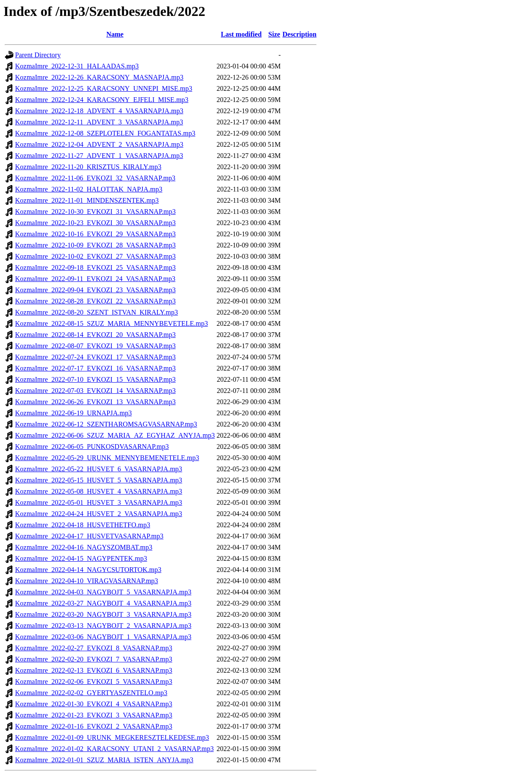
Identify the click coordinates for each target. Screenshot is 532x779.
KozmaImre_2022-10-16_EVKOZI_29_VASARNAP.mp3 (95, 234)
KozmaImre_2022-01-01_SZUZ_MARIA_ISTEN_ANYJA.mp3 (104, 760)
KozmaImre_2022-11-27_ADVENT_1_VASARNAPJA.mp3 (99, 156)
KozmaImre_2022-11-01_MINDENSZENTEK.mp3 (87, 200)
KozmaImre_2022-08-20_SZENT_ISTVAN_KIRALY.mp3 (97, 312)
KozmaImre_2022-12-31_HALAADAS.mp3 (77, 66)
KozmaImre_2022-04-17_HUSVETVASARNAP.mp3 (89, 536)
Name (115, 34)
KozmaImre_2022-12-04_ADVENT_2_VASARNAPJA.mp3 (99, 144)
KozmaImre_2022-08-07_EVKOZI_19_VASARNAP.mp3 (95, 346)
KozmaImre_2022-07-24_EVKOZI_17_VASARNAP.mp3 (95, 357)
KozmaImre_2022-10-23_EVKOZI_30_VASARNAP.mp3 (95, 223)
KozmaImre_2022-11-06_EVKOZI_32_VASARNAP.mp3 (95, 178)
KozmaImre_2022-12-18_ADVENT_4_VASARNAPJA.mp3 (99, 111)
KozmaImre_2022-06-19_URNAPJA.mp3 (74, 413)
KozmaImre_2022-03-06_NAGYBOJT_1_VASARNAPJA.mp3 (103, 637)
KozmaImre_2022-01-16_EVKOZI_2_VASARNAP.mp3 (94, 726)
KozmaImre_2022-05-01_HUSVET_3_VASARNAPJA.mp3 (99, 502)
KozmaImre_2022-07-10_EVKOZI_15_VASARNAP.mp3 (95, 379)
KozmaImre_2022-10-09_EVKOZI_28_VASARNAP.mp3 (95, 245)
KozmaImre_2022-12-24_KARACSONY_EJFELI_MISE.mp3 (102, 100)
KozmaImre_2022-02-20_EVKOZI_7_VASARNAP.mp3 (94, 659)
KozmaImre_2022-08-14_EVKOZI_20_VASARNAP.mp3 (95, 335)
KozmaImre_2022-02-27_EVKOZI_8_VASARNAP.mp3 (94, 648)
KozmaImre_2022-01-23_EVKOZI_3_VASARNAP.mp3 (94, 715)
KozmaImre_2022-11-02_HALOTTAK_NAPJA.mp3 (89, 189)
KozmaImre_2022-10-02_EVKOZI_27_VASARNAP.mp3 (95, 256)
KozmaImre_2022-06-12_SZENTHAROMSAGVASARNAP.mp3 (106, 424)
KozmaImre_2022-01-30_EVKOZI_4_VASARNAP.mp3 (94, 704)
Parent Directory (38, 55)
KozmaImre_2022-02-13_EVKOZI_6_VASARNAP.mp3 (94, 670)
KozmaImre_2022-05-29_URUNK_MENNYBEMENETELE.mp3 (107, 458)
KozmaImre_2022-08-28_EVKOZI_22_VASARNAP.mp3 (95, 301)
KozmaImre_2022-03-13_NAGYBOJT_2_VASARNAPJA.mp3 (103, 626)
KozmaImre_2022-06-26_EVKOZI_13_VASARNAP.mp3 (95, 402)
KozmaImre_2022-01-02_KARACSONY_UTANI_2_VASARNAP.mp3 (114, 749)
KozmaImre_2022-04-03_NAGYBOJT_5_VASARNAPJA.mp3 (103, 592)
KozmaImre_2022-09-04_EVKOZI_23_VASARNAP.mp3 (95, 290)
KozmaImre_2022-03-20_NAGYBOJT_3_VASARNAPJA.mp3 (103, 614)
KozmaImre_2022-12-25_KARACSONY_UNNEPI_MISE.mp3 (104, 88)
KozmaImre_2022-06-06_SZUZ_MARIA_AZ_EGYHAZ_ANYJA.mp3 (115, 435)
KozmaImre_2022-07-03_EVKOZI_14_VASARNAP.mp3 (95, 391)
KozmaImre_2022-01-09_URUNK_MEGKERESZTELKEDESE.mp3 (112, 737)
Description (300, 34)
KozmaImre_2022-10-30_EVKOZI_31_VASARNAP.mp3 (95, 212)
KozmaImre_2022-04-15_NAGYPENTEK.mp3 (81, 558)
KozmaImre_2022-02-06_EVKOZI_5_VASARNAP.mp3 (94, 682)
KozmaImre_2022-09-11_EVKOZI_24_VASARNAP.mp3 (95, 279)
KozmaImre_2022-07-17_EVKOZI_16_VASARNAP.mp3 (95, 368)
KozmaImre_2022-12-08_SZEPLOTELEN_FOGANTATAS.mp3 (105, 133)
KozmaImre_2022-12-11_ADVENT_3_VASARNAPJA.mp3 (99, 122)
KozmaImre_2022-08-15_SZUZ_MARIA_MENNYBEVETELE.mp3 (111, 323)
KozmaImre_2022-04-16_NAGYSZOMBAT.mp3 (84, 547)
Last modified (241, 34)
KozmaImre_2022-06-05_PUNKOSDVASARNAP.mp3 (92, 447)
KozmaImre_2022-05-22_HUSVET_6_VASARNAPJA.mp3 (99, 469)
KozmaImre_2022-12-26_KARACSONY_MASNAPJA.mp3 (99, 77)
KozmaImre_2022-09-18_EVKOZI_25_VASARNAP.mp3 (95, 267)
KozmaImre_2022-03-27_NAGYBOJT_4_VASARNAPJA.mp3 (103, 603)
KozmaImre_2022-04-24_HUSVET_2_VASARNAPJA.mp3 (99, 514)
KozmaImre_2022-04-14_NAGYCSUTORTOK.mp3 (88, 570)
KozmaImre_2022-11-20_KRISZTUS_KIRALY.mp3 (88, 167)
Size (274, 34)
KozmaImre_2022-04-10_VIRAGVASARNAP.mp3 (87, 581)
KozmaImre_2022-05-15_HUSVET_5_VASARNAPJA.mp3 (99, 480)
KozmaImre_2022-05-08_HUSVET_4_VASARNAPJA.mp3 (99, 491)
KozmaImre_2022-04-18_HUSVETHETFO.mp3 (83, 525)
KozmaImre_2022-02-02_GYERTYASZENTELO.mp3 (91, 693)
